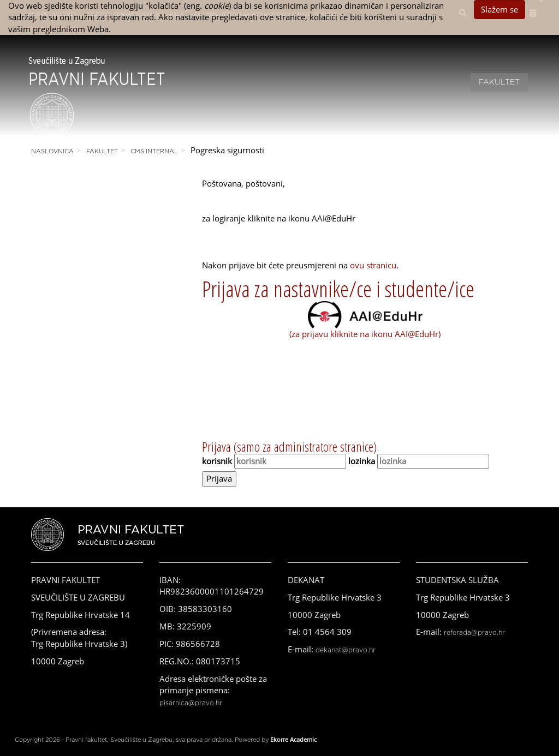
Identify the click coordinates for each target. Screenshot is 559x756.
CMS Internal (154, 151)
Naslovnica (52, 151)
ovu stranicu (373, 265)
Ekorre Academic (293, 739)
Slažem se (499, 9)
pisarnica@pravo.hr (191, 703)
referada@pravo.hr (474, 633)
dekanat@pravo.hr (346, 650)
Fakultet (499, 82)
